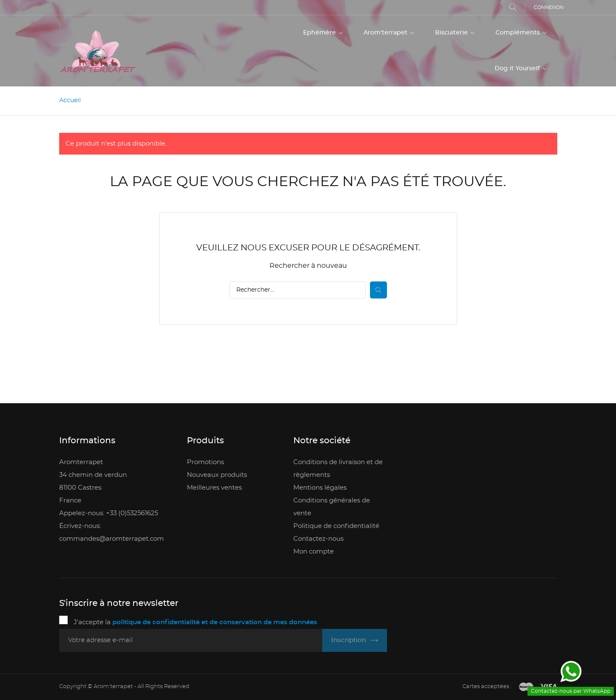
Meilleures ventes (214, 488)
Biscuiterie (452, 33)
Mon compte (314, 552)
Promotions (205, 462)
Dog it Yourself (518, 69)
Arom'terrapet (386, 33)
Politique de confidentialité (336, 526)
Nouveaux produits (217, 475)
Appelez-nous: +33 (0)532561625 (109, 513)
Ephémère (320, 33)
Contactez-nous (318, 539)
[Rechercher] (298, 290)
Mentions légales (320, 488)
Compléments (519, 33)
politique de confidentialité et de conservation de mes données (215, 622)
